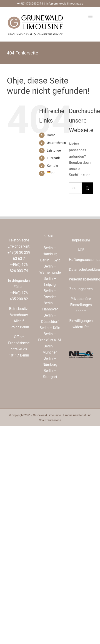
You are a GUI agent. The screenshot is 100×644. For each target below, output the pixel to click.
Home (51, 135)
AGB (81, 250)
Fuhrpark (53, 158)
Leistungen (55, 150)
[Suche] (87, 188)
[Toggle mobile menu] (91, 16)
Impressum (81, 240)
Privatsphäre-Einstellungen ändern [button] (81, 305)
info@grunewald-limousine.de (65, 4)
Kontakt (52, 166)
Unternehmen (56, 143)
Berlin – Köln (50, 328)
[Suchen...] (75, 188)
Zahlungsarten (81, 289)
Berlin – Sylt (50, 260)
